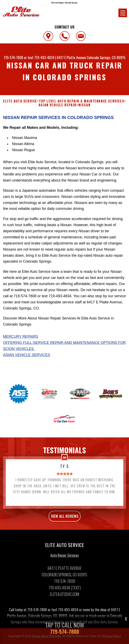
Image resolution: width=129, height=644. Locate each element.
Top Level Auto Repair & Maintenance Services (82, 101)
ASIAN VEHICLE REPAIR (58, 105)
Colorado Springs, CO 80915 (106, 57)
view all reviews (65, 519)
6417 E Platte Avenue (71, 57)
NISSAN (85, 105)
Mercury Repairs (21, 339)
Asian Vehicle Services (27, 357)
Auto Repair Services (65, 558)
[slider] (65, 476)
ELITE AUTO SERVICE (20, 101)
